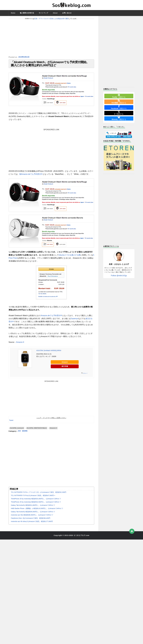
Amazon (65, 365)
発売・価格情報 (24, 434)
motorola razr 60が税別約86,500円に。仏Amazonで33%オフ (32, 518)
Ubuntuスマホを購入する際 (70, 258)
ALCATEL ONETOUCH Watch (37, 431)
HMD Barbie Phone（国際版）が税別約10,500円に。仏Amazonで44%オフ (37, 511)
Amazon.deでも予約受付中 (51, 318)
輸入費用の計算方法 (27, 13)
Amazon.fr (20, 345)
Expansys (74, 321)
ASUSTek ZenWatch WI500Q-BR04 (49, 353)
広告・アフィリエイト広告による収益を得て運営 (51, 19)
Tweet (11, 423)
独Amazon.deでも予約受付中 (31, 177)
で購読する (119, 96)
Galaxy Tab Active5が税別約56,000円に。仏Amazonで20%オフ (33, 514)
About (55, 13)
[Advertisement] (51, 38)
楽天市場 (65, 369)
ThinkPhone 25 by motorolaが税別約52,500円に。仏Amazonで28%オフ (36, 505)
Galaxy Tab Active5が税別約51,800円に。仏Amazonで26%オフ (33, 508)
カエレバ (85, 376)
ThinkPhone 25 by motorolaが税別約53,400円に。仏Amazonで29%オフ (36, 501)
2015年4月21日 (25, 57)
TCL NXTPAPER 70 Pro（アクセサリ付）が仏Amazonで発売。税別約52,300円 (39, 495)
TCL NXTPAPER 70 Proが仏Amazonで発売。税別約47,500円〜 (33, 498)
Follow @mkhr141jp (119, 276)
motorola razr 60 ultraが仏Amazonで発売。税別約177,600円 (32, 524)
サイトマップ (43, 13)
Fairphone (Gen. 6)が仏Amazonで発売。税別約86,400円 (31, 521)
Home (13, 13)
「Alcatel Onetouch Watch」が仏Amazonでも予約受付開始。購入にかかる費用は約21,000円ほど (50, 65)
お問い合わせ (67, 13)
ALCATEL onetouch (17, 431)
